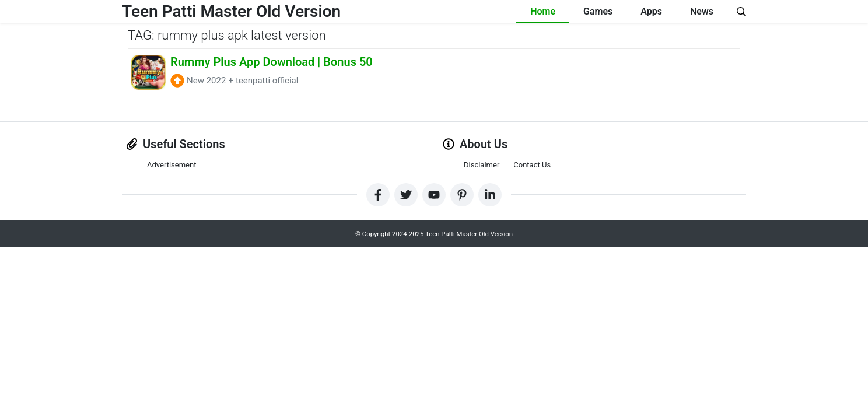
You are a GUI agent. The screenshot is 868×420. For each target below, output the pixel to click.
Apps (651, 11)
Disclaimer (482, 165)
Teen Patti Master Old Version (231, 11)
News (702, 11)
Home (543, 11)
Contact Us (532, 165)
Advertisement (171, 165)
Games (598, 11)
